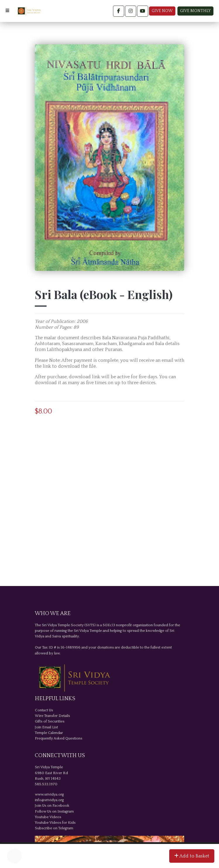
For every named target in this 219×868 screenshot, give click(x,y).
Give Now (162, 11)
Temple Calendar (49, 733)
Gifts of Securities (50, 721)
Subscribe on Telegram (54, 828)
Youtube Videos (48, 817)
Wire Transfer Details (52, 716)
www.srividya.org (49, 794)
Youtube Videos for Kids (55, 823)
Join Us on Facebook (52, 805)
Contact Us (44, 710)
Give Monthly (195, 11)
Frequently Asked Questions (59, 738)
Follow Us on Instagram (54, 811)
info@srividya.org (49, 800)
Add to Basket (192, 856)
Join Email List (46, 727)
